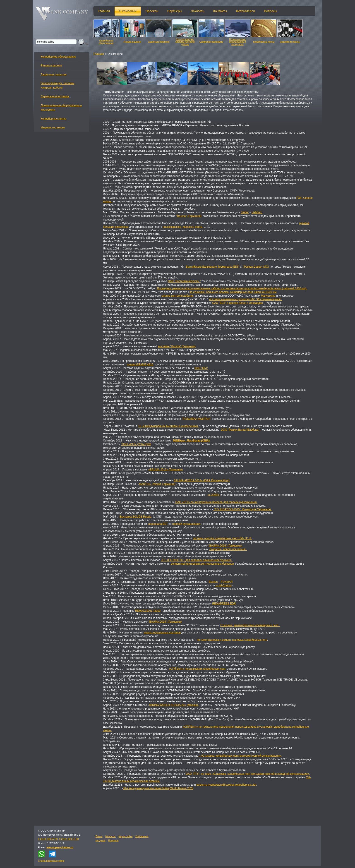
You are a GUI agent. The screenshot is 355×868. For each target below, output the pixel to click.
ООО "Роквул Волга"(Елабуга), (241, 430)
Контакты (220, 11)
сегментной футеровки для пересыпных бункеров (202, 564)
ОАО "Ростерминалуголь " (184, 281)
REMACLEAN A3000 (148, 611)
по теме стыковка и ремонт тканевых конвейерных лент (232, 640)
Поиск (99, 836)
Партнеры (175, 11)
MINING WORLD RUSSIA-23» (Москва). (174, 705)
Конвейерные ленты (264, 42)
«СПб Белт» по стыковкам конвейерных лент (197, 669)
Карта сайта (126, 836)
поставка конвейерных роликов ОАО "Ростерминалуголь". (246, 299)
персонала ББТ (158, 524)
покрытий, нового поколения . (228, 549)
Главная (104, 11)
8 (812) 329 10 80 (69, 839)
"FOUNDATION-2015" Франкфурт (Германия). (242, 509)
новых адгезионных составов (162, 633)
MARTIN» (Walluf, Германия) (157, 484)
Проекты (152, 11)
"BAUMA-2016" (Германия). (225, 546)
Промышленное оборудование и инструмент (237, 42)
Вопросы (270, 11)
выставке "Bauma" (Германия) (177, 346)
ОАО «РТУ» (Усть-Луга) (136, 444)
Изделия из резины (290, 42)
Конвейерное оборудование (106, 42)
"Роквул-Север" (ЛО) (256, 267)
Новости (110, 836)
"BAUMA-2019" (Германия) (165, 622)
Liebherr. (257, 212)
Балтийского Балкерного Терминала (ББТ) (213, 267)
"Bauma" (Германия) (189, 216)
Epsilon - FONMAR (221, 582)
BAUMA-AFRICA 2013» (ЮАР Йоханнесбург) (202, 480)
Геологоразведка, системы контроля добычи (185, 42)
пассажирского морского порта (183, 227)
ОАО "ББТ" (201, 368)
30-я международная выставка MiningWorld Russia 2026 (158, 788)
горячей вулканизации (186, 524)
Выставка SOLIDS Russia (136, 517)
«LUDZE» (214, 495)
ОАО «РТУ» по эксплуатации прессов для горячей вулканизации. (216, 502)
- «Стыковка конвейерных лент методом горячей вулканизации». (240, 756)
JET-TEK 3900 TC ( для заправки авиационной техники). (197, 560)
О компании (128, 11)
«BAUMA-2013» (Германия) (166, 470)
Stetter (245, 212)
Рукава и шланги (132, 42)
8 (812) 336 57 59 (48, 839)
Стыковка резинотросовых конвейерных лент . (250, 625)
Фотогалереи (245, 11)
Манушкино (268, 296)
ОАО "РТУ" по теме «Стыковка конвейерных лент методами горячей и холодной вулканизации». (248, 774)
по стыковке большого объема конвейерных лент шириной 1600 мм (233, 292)
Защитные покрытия (159, 42)
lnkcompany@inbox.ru (60, 847)
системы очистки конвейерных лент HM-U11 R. (222, 538)
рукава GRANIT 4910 (140, 364)
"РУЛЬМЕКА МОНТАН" (196, 419)
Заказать (198, 11)
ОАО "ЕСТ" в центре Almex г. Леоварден (237, 303)
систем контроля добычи (178, 296)
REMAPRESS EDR (224, 604)
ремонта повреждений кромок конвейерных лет (226, 785)
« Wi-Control (223, 585)
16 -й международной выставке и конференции (168, 426)
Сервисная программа (211, 42)
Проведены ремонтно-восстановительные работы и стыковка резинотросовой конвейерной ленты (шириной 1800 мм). (232, 288)
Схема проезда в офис (51, 861)
